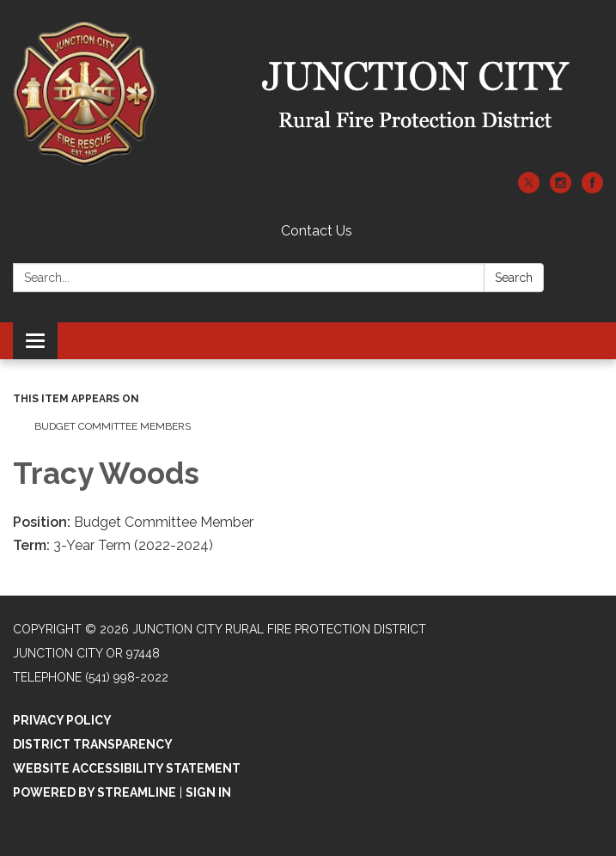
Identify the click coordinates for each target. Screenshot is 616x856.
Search (514, 278)
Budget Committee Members (113, 426)
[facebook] (592, 189)
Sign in (208, 792)
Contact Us (317, 231)
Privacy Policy (62, 720)
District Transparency (93, 744)
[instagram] (561, 189)
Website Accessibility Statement (127, 768)
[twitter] (529, 189)
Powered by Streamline (95, 792)
